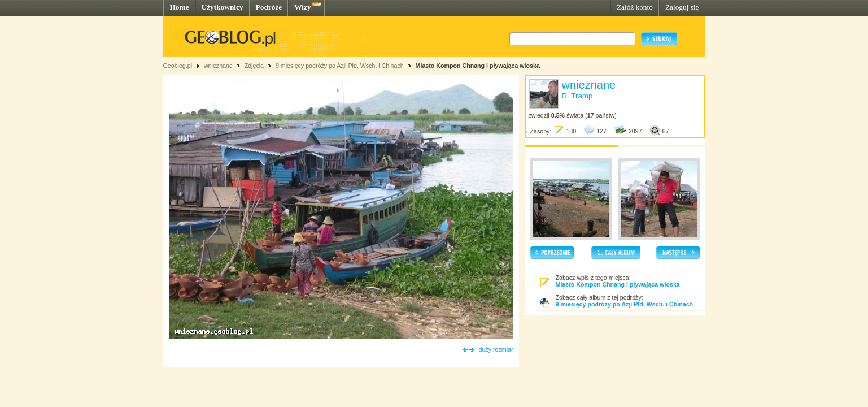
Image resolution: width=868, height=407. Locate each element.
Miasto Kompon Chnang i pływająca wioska (478, 66)
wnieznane (218, 66)
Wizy (302, 7)
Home (180, 7)
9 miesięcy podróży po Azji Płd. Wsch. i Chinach (340, 66)
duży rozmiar (496, 349)
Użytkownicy (223, 7)
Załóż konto (635, 7)
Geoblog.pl (178, 66)
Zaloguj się (682, 7)
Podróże (269, 7)
